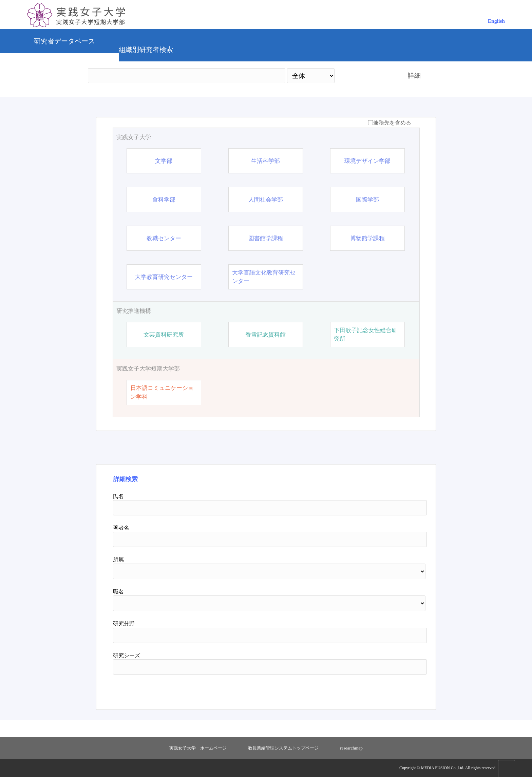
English (496, 21)
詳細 (414, 75)
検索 (365, 75)
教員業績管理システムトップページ (283, 748)
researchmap (351, 748)
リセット (396, 689)
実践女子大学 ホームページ (198, 748)
